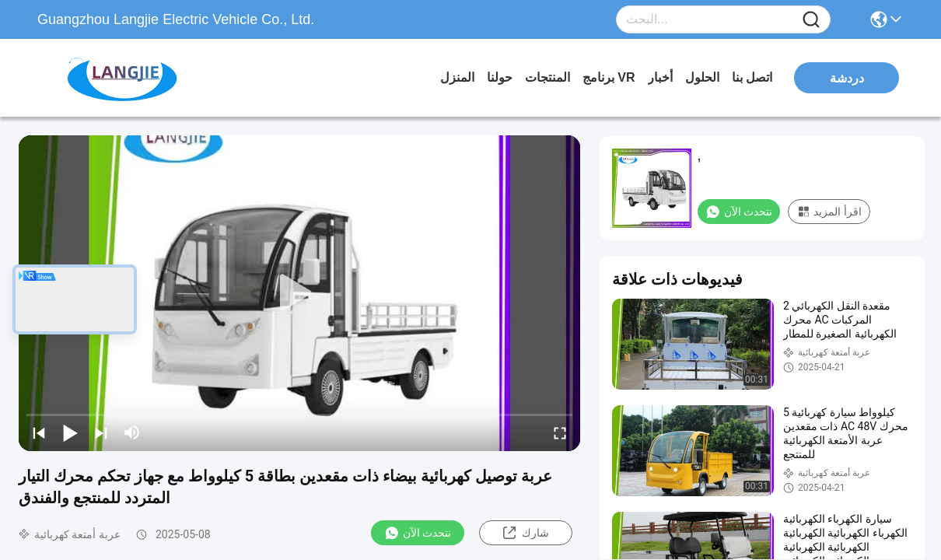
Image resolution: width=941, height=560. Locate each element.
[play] (299, 293)
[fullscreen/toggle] (560, 432)
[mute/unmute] (132, 432)
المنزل (457, 77)
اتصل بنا (752, 77)
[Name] (811, 20)
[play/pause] (70, 432)
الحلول (702, 77)
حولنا (500, 77)
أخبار (660, 77)
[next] (101, 432)
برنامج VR (609, 77)
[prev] (39, 432)
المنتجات (547, 77)
